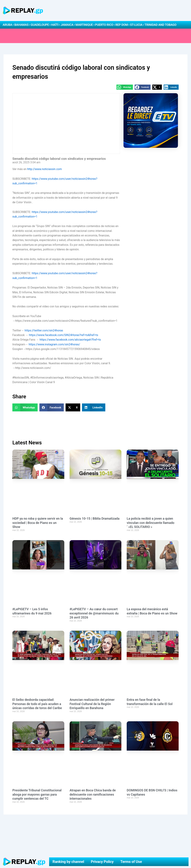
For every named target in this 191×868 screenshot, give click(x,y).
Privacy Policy (102, 862)
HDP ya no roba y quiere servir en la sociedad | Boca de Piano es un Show (38, 523)
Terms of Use (131, 862)
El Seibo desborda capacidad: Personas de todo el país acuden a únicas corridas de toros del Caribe (37, 704)
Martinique (84, 25)
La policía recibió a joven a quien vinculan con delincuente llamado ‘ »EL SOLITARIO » (150, 523)
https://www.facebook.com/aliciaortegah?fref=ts (70, 340)
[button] (125, 87)
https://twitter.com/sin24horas (44, 330)
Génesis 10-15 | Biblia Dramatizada (95, 518)
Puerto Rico (104, 25)
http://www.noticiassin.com (45, 169)
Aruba (7, 25)
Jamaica (67, 25)
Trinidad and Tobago (160, 25)
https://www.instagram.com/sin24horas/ (54, 344)
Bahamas (21, 25)
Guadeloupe (40, 25)
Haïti (55, 25)
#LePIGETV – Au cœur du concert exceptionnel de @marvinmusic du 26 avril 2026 (94, 613)
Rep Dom (122, 25)
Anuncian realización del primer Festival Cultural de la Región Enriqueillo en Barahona (92, 704)
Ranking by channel (68, 862)
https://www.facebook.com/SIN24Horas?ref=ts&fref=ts (63, 335)
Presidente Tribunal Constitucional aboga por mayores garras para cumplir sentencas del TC (37, 794)
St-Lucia (136, 25)
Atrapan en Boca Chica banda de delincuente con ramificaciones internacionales (93, 794)
